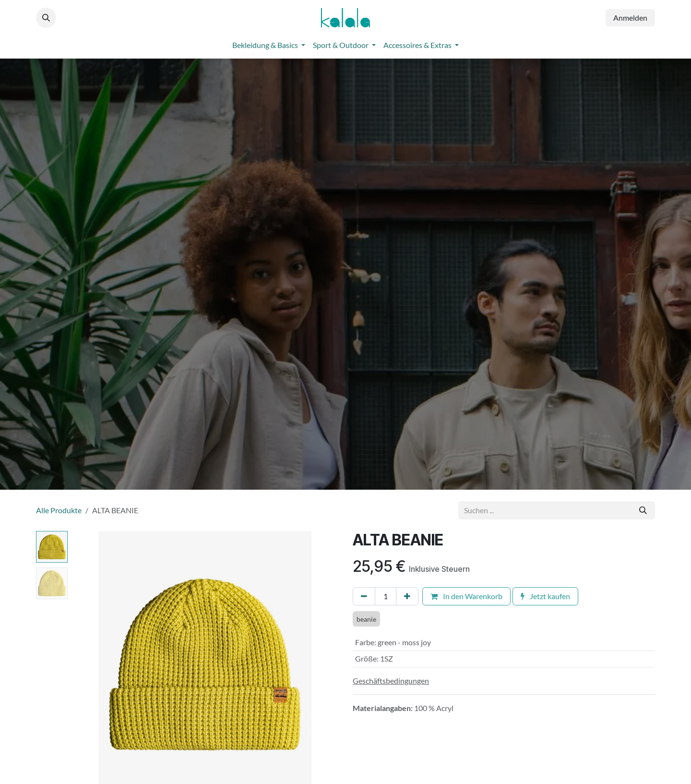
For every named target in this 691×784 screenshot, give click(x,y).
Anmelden (630, 18)
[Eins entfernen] (364, 596)
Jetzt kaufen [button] (545, 596)
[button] (46, 18)
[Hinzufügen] (407, 596)
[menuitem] (269, 45)
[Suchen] (643, 510)
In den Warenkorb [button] (466, 596)
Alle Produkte (59, 510)
